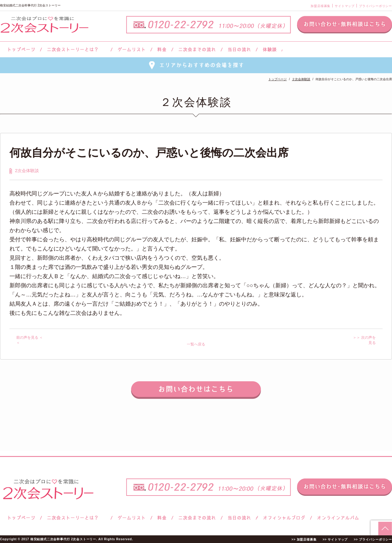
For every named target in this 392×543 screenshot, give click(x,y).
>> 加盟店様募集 (304, 539)
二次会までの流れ (197, 49)
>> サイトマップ (335, 539)
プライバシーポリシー (375, 6)
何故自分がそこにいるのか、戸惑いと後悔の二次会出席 (149, 153)
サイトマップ (345, 6)
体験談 (270, 49)
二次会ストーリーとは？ (76, 49)
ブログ (284, 518)
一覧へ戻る (196, 344)
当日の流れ (239, 49)
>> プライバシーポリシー (373, 539)
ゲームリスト (131, 49)
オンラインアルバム (336, 518)
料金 (162, 49)
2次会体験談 (27, 171)
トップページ (21, 49)
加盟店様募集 (320, 6)
